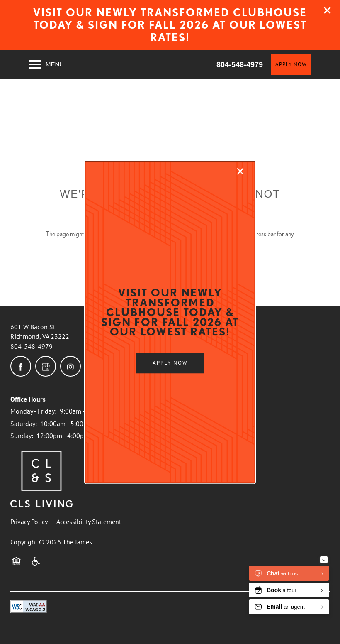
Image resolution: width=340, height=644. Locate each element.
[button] (170, 363)
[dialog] (170, 322)
